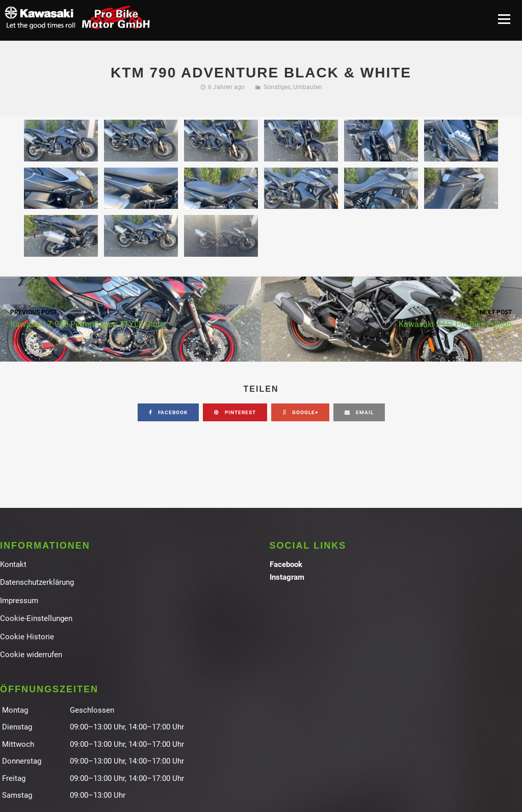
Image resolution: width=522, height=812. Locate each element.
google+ (300, 412)
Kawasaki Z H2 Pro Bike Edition (391, 318)
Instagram (287, 577)
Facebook (286, 564)
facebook (168, 412)
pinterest (235, 412)
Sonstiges (277, 87)
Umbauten (308, 87)
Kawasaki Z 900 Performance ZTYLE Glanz (130, 318)
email (359, 412)
